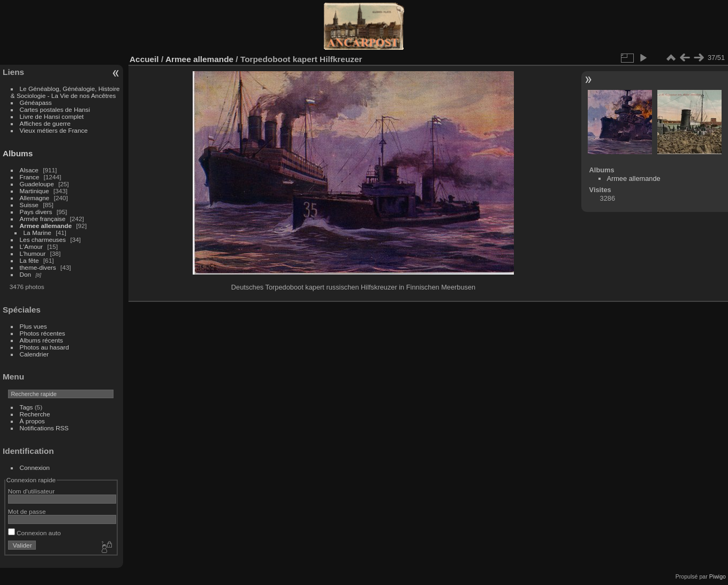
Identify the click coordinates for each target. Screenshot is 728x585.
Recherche (35, 414)
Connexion (35, 468)
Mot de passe (27, 511)
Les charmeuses (43, 240)
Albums (18, 153)
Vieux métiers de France (54, 130)
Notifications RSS (44, 428)
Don (26, 274)
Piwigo (718, 576)
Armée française (43, 219)
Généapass (36, 102)
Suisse (29, 205)
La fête (29, 260)
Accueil (144, 59)
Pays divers (36, 212)
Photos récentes (43, 333)
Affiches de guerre (45, 123)
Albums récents (41, 340)
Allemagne (35, 198)
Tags (26, 407)
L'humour (33, 253)
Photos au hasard (44, 347)
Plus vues (33, 326)
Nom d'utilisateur (31, 491)
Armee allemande (46, 226)
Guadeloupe (37, 184)
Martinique (35, 191)
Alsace (29, 170)
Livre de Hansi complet (52, 116)
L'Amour (31, 246)
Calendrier (34, 354)
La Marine (37, 233)
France (30, 177)
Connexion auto (35, 533)
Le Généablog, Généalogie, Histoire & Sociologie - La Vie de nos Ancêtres (65, 92)
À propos (32, 421)
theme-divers (38, 267)
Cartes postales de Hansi (55, 109)
